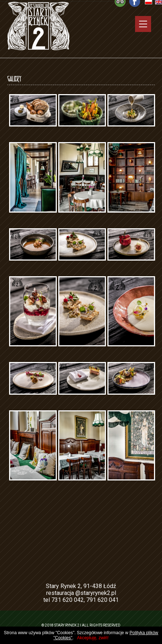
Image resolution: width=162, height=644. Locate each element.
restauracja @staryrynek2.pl (81, 593)
